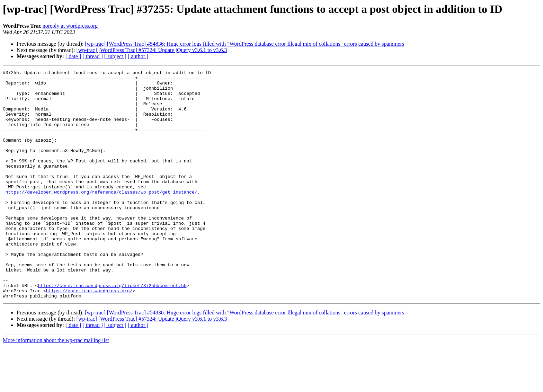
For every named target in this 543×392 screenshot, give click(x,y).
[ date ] (73, 56)
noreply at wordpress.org (70, 26)
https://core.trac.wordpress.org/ (89, 335)
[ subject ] (115, 56)
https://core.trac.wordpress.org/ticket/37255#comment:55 (112, 329)
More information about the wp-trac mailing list (56, 386)
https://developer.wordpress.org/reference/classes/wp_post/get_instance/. (103, 217)
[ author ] (138, 56)
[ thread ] (93, 56)
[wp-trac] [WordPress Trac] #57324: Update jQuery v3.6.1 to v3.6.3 (152, 50)
